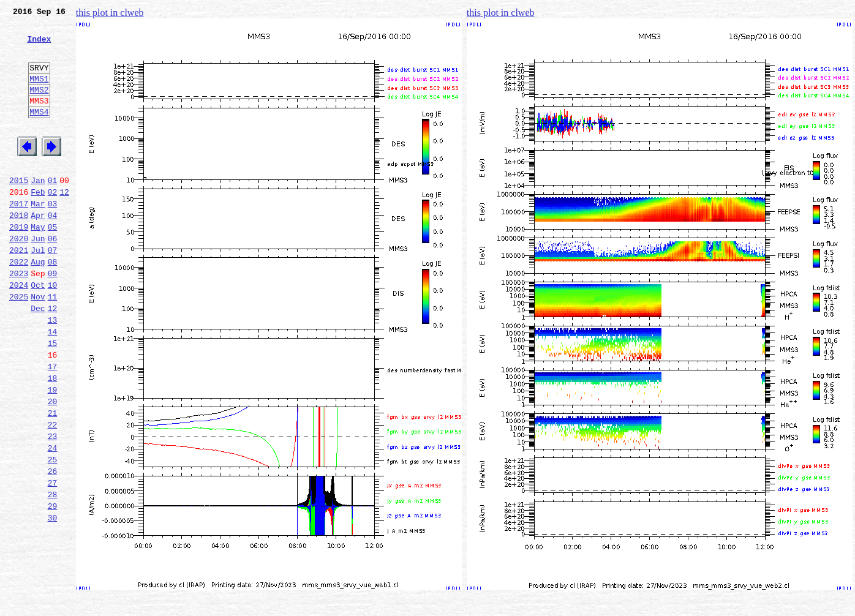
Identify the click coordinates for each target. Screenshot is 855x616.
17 (53, 425)
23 (53, 506)
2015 (19, 209)
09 (53, 317)
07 (53, 290)
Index (39, 46)
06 (53, 277)
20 (53, 465)
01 (53, 209)
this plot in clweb (110, 13)
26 (53, 546)
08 (53, 304)
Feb (38, 223)
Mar (38, 236)
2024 (19, 331)
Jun (38, 277)
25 (53, 533)
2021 (19, 290)
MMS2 (39, 106)
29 (53, 587)
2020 (19, 277)
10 (53, 331)
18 (53, 438)
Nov (38, 344)
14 (53, 385)
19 (53, 452)
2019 (19, 263)
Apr (38, 250)
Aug (38, 304)
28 (53, 573)
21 (53, 479)
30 (53, 600)
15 (53, 398)
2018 (19, 250)
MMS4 (39, 132)
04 (53, 250)
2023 (19, 317)
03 (53, 236)
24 (53, 519)
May (38, 263)
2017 (19, 236)
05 (53, 263)
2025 (19, 344)
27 (53, 560)
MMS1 (39, 93)
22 (53, 492)
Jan (38, 209)
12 (64, 223)
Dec (38, 358)
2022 (19, 304)
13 (53, 371)
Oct (38, 331)
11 (53, 344)
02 (53, 223)
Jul (38, 290)
